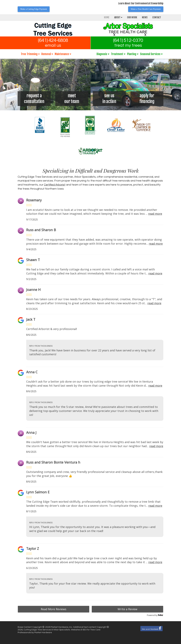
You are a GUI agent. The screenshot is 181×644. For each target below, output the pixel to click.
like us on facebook (151, 629)
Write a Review (127, 609)
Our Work (132, 17)
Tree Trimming (30, 54)
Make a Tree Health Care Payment (146, 9)
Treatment (118, 54)
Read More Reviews (54, 609)
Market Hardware (43, 633)
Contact (157, 17)
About (118, 17)
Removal (47, 54)
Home (107, 17)
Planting (133, 54)
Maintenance (63, 54)
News (145, 17)
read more (155, 214)
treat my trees (128, 45)
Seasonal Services (151, 54)
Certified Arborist (55, 185)
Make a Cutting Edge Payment (34, 9)
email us (53, 45)
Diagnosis (103, 54)
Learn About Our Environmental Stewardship (141, 3)
